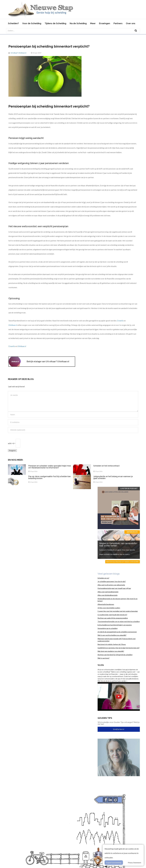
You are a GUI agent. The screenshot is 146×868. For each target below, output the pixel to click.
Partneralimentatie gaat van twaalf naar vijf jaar (114, 588)
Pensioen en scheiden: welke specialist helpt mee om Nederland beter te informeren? (50, 467)
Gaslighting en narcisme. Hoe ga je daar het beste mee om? (119, 648)
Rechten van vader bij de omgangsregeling (113, 618)
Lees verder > (122, 681)
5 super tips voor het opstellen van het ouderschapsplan (118, 611)
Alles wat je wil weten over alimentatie (111, 585)
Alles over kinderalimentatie (108, 595)
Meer (93, 23)
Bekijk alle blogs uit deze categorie (123, 562)
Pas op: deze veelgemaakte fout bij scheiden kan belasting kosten (49, 477)
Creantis (120, 321)
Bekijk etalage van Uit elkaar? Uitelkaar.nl (48, 361)
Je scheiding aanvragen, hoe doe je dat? (112, 581)
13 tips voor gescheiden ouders (109, 608)
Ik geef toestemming (114, 863)
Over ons (131, 23)
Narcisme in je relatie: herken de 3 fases (112, 644)
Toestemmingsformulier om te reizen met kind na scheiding (119, 621)
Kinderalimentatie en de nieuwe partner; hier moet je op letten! (118, 600)
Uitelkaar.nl (13, 325)
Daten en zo (132, 532)
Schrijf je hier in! (119, 729)
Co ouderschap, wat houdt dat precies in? (112, 615)
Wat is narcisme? (104, 658)
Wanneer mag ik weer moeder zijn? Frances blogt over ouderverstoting (117, 640)
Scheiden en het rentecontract (106, 466)
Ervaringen (105, 23)
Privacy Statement (134, 863)
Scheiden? (13, 23)
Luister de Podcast (129, 489)
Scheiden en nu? (103, 578)
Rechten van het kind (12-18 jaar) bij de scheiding (115, 655)
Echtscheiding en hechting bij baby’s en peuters (115, 625)
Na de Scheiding (78, 23)
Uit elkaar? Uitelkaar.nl (18, 53)
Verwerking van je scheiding (108, 628)
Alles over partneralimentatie (108, 592)
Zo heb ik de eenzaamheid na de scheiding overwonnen (117, 632)
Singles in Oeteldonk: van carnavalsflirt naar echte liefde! (118, 544)
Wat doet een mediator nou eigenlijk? (111, 651)
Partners (118, 23)
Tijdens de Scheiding (55, 23)
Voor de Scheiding (32, 23)
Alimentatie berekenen (106, 604)
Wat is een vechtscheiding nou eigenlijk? (112, 635)
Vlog (101, 665)
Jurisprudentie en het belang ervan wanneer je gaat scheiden (113, 477)
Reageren (12, 451)
